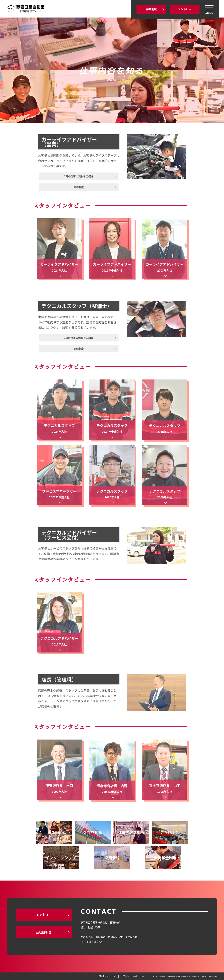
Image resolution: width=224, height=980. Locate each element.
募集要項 (151, 9)
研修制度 (91, 179)
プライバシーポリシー (133, 976)
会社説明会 (44, 932)
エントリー (185, 9)
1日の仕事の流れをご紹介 (91, 172)
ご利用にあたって (107, 976)
